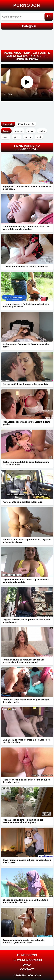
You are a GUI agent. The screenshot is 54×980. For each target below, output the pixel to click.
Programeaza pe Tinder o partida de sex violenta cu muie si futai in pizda (23, 821)
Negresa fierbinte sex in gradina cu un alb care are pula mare (27, 621)
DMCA (27, 965)
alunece (19, 131)
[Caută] (49, 17)
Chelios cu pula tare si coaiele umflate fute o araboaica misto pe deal (25, 901)
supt (39, 137)
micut (31, 131)
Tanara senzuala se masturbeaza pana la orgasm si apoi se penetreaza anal (23, 661)
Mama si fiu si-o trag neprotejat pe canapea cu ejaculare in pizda (26, 741)
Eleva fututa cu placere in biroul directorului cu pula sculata (27, 861)
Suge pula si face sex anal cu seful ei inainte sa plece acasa (27, 188)
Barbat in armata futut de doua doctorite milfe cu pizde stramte (26, 463)
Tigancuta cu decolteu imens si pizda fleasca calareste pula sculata (26, 581)
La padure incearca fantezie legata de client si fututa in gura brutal (26, 305)
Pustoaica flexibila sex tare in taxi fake (22, 502)
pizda (17, 137)
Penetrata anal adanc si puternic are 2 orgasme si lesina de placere (27, 541)
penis (6, 137)
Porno (27, 5)
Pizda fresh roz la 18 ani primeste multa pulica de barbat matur (26, 781)
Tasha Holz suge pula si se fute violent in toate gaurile (26, 423)
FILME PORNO (27, 955)
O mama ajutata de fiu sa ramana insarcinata (25, 266)
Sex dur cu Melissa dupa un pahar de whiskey (26, 384)
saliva (28, 137)
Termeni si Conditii (27, 960)
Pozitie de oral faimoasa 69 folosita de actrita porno (26, 345)
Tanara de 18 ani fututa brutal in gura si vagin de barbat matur (26, 701)
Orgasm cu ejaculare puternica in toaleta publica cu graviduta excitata (23, 941)
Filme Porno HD (26, 124)
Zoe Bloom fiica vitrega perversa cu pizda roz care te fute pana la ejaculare (26, 228)
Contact (27, 969)
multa (42, 131)
